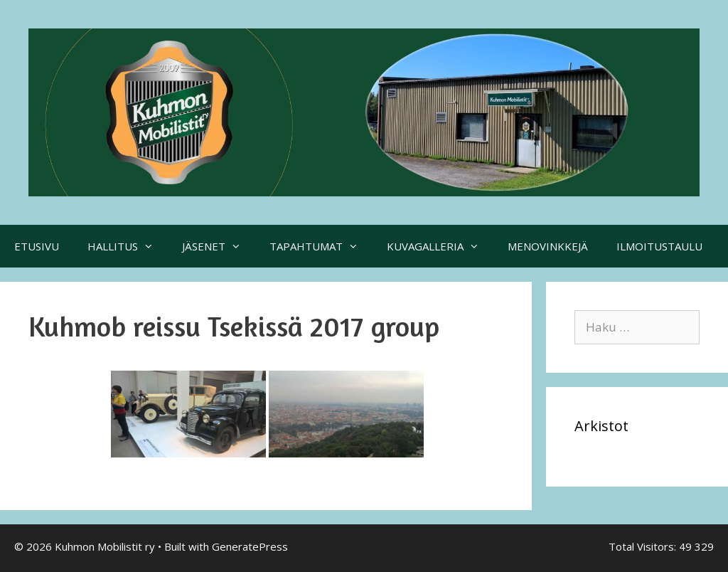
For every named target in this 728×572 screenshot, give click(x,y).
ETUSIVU (37, 246)
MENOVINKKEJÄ (548, 246)
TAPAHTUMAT (321, 246)
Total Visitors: (644, 546)
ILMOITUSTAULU (659, 246)
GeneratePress (250, 546)
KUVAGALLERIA (440, 246)
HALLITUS (128, 246)
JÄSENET (219, 246)
